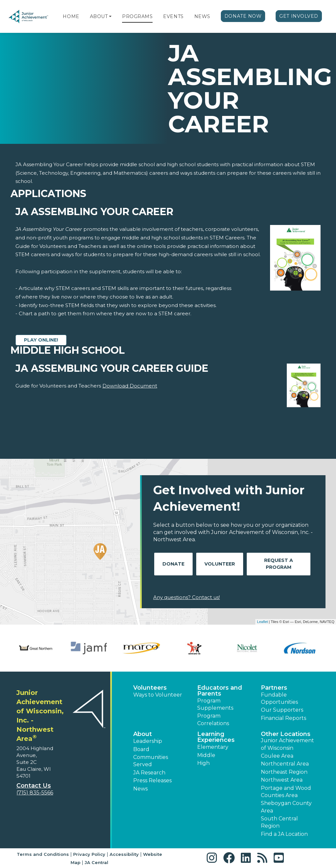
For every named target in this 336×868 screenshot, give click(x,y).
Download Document (130, 386)
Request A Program (279, 564)
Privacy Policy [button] (89, 854)
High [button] (203, 763)
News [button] (140, 789)
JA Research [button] (149, 773)
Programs (137, 16)
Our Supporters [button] (282, 710)
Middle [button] (206, 755)
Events (173, 16)
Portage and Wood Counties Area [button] (286, 792)
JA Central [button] (96, 862)
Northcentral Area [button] (285, 764)
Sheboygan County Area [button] (286, 807)
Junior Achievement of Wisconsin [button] (287, 744)
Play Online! (41, 340)
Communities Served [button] (151, 761)
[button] (110, 16)
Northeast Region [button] (284, 772)
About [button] (143, 734)
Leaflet (262, 622)
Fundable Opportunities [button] (279, 698)
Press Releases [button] (152, 780)
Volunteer (220, 564)
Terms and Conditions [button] (43, 854)
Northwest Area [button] (282, 780)
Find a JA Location (284, 834)
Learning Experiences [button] (216, 737)
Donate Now (243, 16)
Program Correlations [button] (213, 719)
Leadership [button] (148, 741)
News (202, 16)
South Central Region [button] (279, 822)
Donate (173, 564)
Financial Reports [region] (283, 718)
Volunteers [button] (150, 688)
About (99, 16)
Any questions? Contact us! (187, 597)
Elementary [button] (213, 747)
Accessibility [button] (124, 854)
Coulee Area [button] (277, 756)
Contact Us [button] (34, 786)
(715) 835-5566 (35, 793)
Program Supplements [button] (215, 704)
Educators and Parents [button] (220, 691)
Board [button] (141, 749)
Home (71, 16)
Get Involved (299, 16)
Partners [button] (274, 688)
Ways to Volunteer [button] (158, 695)
